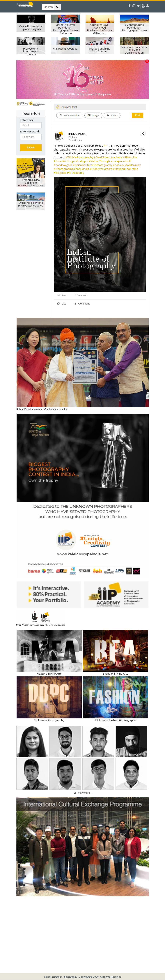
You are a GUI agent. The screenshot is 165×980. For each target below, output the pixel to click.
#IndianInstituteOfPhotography (92, 165)
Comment (82, 304)
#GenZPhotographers (108, 157)
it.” (105, 146)
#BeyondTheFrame (126, 169)
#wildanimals (133, 165)
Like (62, 304)
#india (85, 169)
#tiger (84, 161)
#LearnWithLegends (67, 161)
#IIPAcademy (76, 173)
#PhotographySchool (67, 169)
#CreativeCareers (101, 169)
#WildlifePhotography (79, 157)
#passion (119, 165)
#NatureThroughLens (102, 161)
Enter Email (27, 120)
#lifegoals (60, 173)
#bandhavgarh (63, 165)
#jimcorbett (124, 161)
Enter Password (29, 132)
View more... (83, 793)
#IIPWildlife (130, 157)
